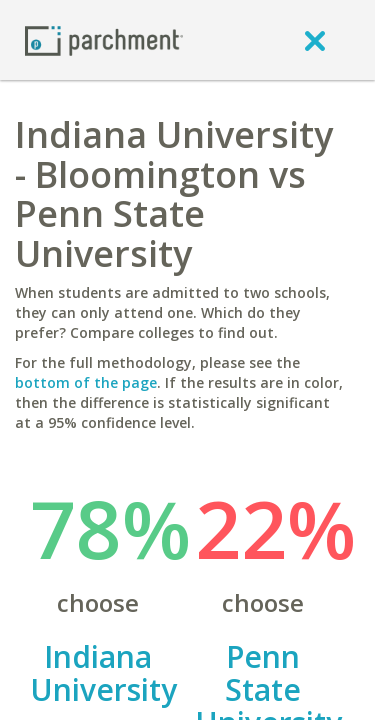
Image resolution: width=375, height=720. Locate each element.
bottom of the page (86, 382)
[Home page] (104, 39)
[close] (315, 40)
